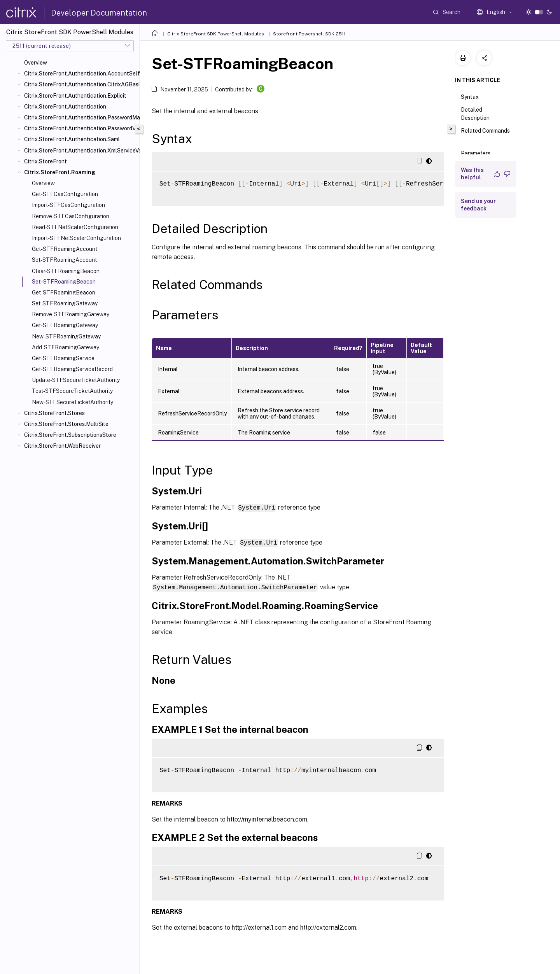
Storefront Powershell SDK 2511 (309, 34)
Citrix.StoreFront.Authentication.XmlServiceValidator (80, 151)
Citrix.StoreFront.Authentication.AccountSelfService (80, 74)
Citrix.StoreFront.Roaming (60, 172)
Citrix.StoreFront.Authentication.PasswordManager (80, 117)
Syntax (474, 96)
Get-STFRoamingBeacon (64, 293)
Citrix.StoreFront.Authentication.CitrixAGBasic (80, 84)
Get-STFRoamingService (63, 358)
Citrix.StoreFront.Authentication (65, 107)
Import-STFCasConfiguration (68, 205)
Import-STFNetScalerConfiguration (76, 238)
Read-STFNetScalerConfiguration (75, 227)
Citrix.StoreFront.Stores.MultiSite (66, 424)
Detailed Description (479, 114)
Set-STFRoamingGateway (65, 303)
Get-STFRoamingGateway (65, 325)
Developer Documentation (99, 13)
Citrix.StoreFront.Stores (54, 413)
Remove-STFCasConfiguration (71, 216)
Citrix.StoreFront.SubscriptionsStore (70, 435)
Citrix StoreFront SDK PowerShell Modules (216, 34)
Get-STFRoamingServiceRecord (72, 369)
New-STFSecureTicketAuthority (73, 402)
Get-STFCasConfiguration (65, 194)
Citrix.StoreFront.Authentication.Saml (72, 139)
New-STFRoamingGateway (66, 336)
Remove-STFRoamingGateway (71, 314)
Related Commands (485, 134)
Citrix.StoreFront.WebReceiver (62, 446)
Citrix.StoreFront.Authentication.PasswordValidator (80, 128)
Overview (36, 63)
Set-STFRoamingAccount (64, 260)
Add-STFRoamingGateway (66, 347)
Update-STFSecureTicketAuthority (76, 380)
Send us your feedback (478, 205)
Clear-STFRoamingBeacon (66, 271)
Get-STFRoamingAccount (65, 249)
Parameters (480, 152)
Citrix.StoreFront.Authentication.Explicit (75, 96)
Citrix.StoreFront (45, 161)
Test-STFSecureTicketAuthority (72, 391)
